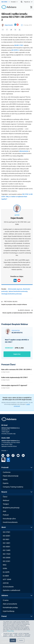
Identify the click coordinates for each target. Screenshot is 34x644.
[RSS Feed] (23, 456)
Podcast (6, 515)
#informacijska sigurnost (15, 289)
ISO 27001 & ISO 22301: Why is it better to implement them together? (17, 197)
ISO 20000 (7, 558)
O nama (6, 600)
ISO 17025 (7, 554)
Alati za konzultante (10, 604)
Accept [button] (13, 640)
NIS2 (5, 565)
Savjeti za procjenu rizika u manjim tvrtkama (14, 304)
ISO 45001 (7, 547)
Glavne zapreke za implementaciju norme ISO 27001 (18, 313)
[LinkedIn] (3, 456)
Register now (17, 354)
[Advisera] (7, 7)
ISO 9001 (6, 539)
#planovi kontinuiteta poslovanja (18, 291)
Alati (4, 511)
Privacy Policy (10, 631)
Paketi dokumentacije (11, 476)
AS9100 (6, 583)
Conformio (7, 472)
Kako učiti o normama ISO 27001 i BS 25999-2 (16, 370)
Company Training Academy (13, 487)
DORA (5, 568)
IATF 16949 (7, 579)
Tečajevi (6, 504)
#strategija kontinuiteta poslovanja (12, 294)
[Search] (22, 2)
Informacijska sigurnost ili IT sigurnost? (14, 385)
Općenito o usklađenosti (11, 590)
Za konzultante (8, 587)
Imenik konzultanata (10, 522)
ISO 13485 (7, 550)
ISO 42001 (7, 536)
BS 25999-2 (15, 50)
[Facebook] (13, 456)
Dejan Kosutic (7, 25)
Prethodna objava (9, 302)
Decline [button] (21, 640)
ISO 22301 (7, 561)
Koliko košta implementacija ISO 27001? (15, 377)
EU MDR (6, 576)
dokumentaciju (24, 151)
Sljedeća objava (25, 310)
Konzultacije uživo (9, 519)
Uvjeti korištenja (9, 611)
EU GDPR (6, 572)
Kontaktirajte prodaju (10, 607)
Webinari (6, 500)
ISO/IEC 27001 (19, 45)
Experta (6, 483)
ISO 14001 (7, 543)
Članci (5, 497)
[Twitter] (8, 456)
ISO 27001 (7, 532)
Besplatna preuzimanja (11, 508)
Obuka (5, 479)
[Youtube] (18, 456)
